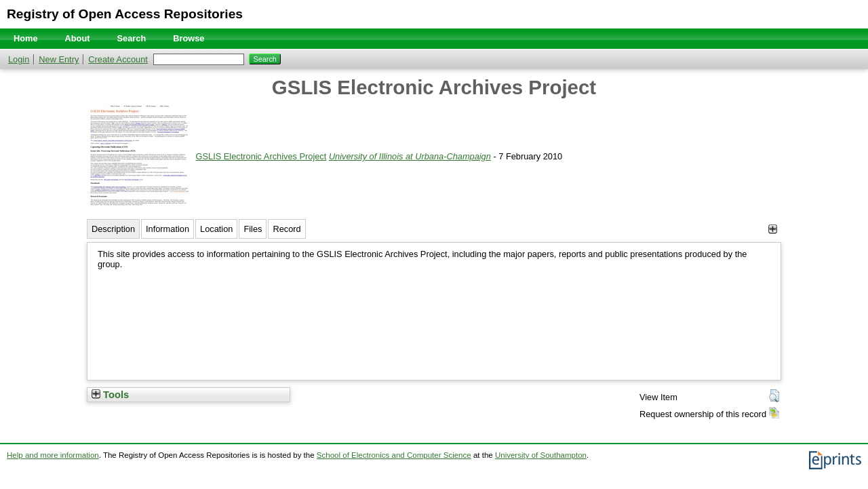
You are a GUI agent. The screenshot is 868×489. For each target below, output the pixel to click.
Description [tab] (113, 229)
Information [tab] (167, 229)
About (78, 38)
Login (19, 59)
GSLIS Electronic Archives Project (261, 156)
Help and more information (53, 455)
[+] (773, 229)
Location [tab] (216, 229)
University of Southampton (541, 455)
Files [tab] (253, 229)
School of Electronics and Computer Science (394, 455)
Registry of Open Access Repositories (125, 14)
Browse (189, 38)
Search (132, 38)
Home (26, 38)
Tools (110, 395)
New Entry (59, 59)
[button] (774, 396)
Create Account (118, 59)
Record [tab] (287, 229)
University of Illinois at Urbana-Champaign (410, 156)
